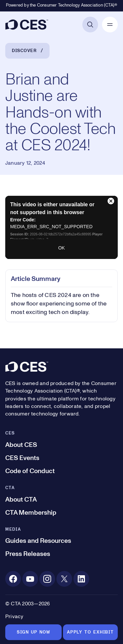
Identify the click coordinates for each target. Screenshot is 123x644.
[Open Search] (90, 25)
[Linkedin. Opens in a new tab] (81, 579)
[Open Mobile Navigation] (110, 25)
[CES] (27, 25)
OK (61, 248)
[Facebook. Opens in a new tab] (13, 579)
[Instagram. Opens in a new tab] (47, 579)
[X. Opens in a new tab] (64, 579)
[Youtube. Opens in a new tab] (30, 579)
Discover (24, 51)
